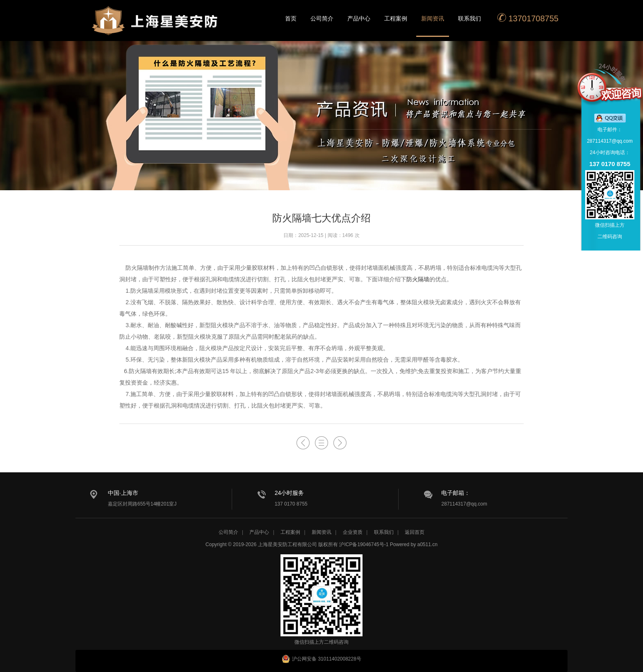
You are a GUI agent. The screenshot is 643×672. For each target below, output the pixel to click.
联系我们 (470, 18)
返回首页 (415, 532)
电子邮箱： (456, 493)
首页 (291, 18)
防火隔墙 (418, 279)
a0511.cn (428, 544)
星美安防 (155, 26)
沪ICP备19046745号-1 (364, 544)
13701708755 (528, 18)
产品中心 (359, 18)
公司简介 (322, 18)
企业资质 (353, 532)
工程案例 (396, 18)
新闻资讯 (433, 18)
